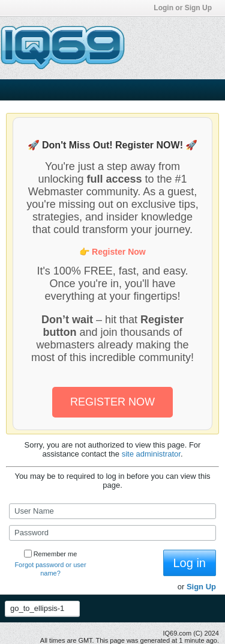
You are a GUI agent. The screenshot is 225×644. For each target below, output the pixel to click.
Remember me (51, 554)
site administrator (151, 454)
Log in (190, 563)
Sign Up (201, 587)
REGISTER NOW (112, 402)
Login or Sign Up (186, 8)
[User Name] (112, 511)
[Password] (112, 533)
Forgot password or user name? (50, 569)
